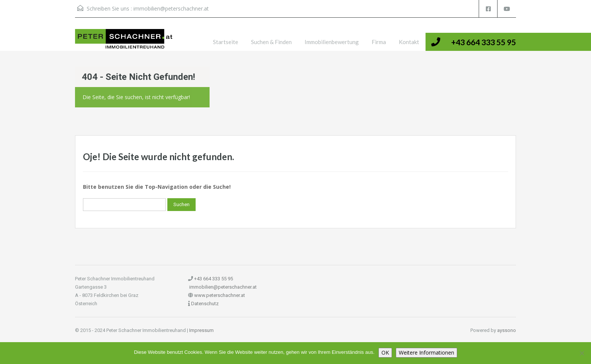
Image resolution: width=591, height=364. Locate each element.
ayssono (507, 330)
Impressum (201, 330)
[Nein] (582, 353)
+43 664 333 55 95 (484, 42)
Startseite (226, 42)
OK (385, 353)
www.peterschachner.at (220, 295)
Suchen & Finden (271, 42)
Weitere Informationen (426, 353)
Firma (379, 42)
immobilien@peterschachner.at (171, 8)
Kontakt (409, 42)
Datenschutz (205, 304)
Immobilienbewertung (332, 42)
